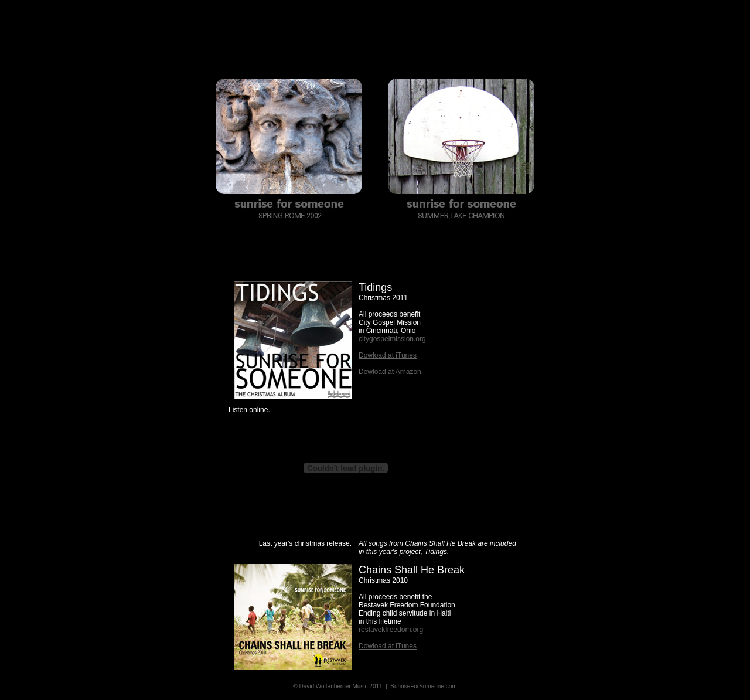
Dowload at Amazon (390, 372)
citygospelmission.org (392, 339)
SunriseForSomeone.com (423, 686)
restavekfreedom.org (391, 630)
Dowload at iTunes (388, 355)
